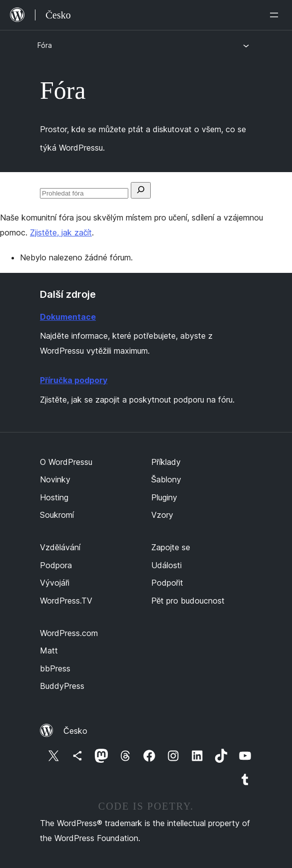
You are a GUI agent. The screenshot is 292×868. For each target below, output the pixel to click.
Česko (75, 731)
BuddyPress (62, 686)
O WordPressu (66, 462)
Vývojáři (55, 583)
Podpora (56, 565)
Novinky (55, 479)
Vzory (162, 515)
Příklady (166, 462)
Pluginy (164, 497)
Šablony (166, 479)
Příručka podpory (74, 380)
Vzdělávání (60, 547)
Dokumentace (68, 317)
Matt (49, 651)
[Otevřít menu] (276, 15)
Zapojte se (171, 547)
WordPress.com (69, 633)
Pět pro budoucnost (188, 601)
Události (166, 565)
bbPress (55, 668)
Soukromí (57, 515)
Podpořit (167, 583)
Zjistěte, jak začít (61, 232)
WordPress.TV (66, 601)
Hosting (54, 497)
